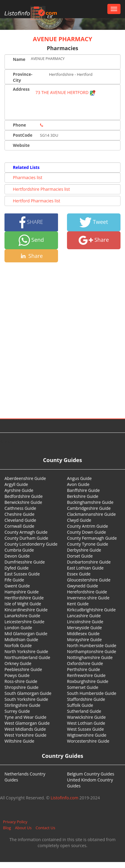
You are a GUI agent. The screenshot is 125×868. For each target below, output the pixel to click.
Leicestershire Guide (24, 622)
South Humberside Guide (92, 693)
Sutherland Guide (84, 711)
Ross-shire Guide (21, 681)
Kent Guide (78, 604)
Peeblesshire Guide (23, 669)
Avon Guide (78, 484)
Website (21, 145)
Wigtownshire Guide (87, 735)
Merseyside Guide (84, 628)
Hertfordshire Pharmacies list (41, 189)
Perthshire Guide (83, 669)
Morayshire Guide (84, 640)
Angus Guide (79, 478)
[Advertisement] (60, 325)
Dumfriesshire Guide (25, 562)
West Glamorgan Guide (27, 723)
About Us (23, 828)
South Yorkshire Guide (26, 699)
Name (19, 59)
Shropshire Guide (22, 687)
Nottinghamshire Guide (90, 657)
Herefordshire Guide (87, 592)
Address (21, 89)
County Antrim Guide (87, 526)
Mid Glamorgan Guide (26, 634)
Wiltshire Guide (19, 741)
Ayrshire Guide (19, 490)
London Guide (18, 628)
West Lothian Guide (86, 723)
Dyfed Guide (17, 568)
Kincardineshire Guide (26, 610)
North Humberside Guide (92, 645)
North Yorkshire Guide (26, 651)
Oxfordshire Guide (85, 663)
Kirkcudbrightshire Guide (91, 610)
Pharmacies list (28, 177)
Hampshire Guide (22, 592)
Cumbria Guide (19, 550)
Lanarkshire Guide (22, 616)
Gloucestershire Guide (89, 580)
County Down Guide (86, 532)
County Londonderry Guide (31, 544)
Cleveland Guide (20, 520)
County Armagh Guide (26, 532)
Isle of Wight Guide (23, 604)
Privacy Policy (15, 822)
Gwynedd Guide (83, 586)
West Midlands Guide (25, 729)
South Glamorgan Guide (28, 693)
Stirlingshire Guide (22, 705)
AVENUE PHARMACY (63, 39)
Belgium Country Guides (91, 774)
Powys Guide (17, 675)
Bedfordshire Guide (24, 496)
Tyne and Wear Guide (25, 717)
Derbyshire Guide (84, 550)
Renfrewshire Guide (86, 675)
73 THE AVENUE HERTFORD (66, 92)
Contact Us (45, 828)
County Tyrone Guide (88, 544)
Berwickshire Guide (23, 502)
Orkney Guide (18, 663)
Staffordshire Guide (86, 699)
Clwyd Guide (79, 520)
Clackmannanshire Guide (91, 514)
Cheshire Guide (19, 514)
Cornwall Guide (19, 526)
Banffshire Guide (83, 490)
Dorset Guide (80, 556)
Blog (7, 828)
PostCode (23, 135)
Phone (19, 125)
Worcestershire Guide (88, 741)
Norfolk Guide (18, 645)
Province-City (23, 77)
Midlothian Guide (21, 640)
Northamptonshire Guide (92, 651)
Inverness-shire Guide (88, 598)
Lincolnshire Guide (85, 622)
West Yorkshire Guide (25, 735)
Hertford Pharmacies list (36, 201)
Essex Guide (79, 574)
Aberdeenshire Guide (25, 478)
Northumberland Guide (27, 657)
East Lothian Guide (85, 568)
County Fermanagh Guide (92, 538)
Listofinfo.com (64, 798)
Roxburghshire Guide (88, 681)
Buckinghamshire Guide (90, 502)
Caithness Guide (20, 508)
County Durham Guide (26, 538)
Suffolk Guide (80, 705)
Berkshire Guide (83, 496)
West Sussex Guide (85, 729)
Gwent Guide (17, 586)
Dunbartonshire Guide (89, 562)
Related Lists (26, 167)
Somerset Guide (83, 687)
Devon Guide (17, 556)
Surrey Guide (17, 711)
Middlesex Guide (83, 634)
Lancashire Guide (84, 616)
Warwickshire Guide (86, 717)
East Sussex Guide (22, 574)
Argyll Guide (16, 484)
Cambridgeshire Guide (89, 508)
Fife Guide (14, 580)
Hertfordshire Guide (24, 598)
